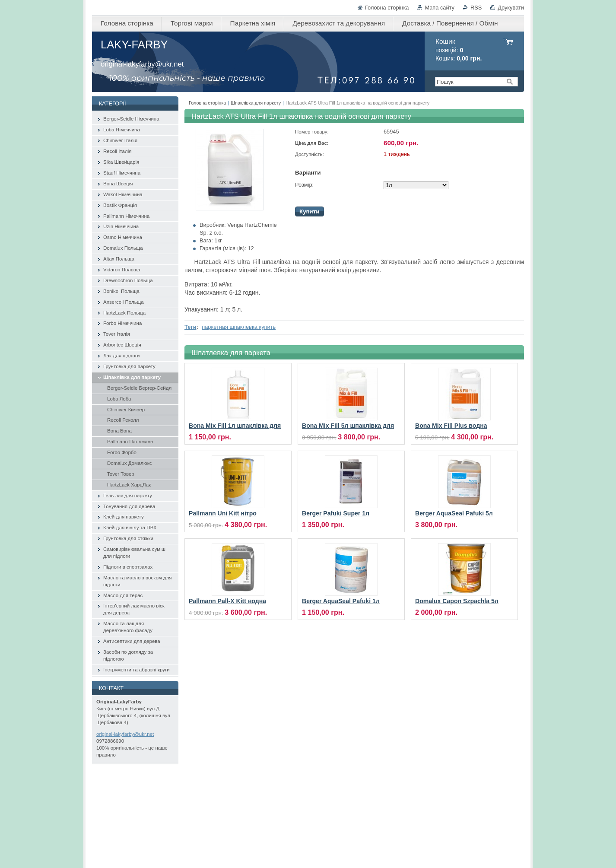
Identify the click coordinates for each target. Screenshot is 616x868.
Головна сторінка (387, 8)
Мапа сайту (440, 8)
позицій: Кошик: (459, 50)
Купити (310, 211)
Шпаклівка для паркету (256, 103)
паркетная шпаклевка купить (239, 327)
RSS (476, 8)
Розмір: (304, 185)
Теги (191, 327)
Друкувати (511, 8)
